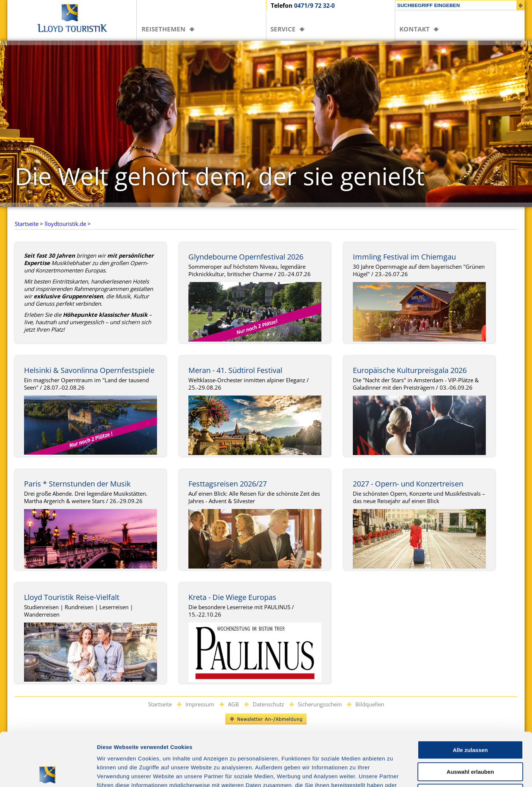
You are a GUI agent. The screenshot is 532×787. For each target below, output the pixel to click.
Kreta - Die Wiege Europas (232, 597)
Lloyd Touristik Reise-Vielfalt (72, 597)
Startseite (27, 224)
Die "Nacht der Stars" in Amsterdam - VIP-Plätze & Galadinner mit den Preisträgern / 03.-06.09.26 (416, 384)
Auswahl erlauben (470, 718)
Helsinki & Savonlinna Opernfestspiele (89, 370)
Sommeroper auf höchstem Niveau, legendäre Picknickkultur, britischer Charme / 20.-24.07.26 (250, 270)
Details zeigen (393, 772)
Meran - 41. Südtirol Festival (235, 370)
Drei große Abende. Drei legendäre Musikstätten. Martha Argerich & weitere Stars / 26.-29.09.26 (86, 497)
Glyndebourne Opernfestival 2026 (246, 257)
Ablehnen (470, 740)
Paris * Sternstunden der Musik (77, 484)
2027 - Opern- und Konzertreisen (408, 484)
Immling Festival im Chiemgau (404, 257)
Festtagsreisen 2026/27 (228, 484)
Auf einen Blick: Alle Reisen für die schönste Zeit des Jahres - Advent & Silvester (254, 497)
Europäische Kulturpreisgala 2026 (410, 370)
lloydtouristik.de (65, 224)
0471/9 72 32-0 (314, 6)
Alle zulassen (470, 697)
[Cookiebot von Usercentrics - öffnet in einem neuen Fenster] (48, 773)
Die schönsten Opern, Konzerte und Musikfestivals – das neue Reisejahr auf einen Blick (419, 497)
